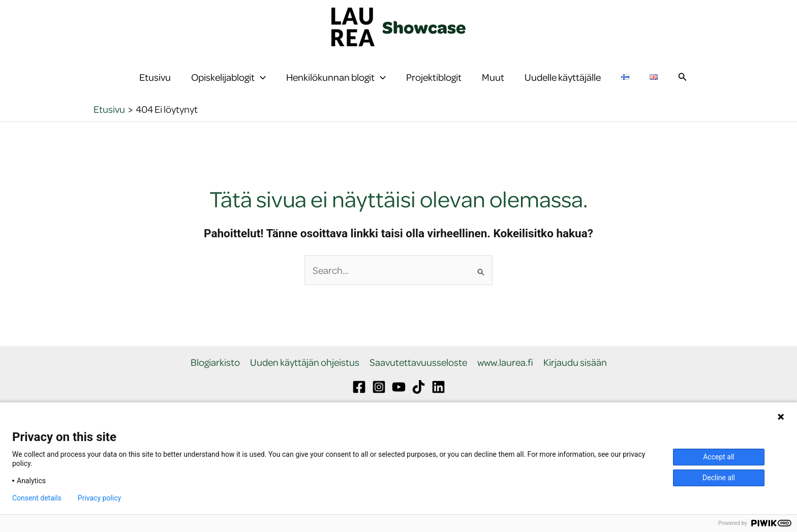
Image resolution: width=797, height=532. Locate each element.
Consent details (37, 498)
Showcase (424, 27)
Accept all (719, 457)
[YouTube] (399, 400)
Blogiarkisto (215, 376)
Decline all (719, 478)
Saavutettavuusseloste (418, 376)
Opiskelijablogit (228, 84)
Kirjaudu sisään (575, 376)
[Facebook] (359, 400)
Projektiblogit (434, 84)
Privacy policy (99, 498)
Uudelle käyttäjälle (563, 84)
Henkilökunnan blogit (336, 84)
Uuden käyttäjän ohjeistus (305, 376)
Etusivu (155, 84)
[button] (260, 84)
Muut (493, 84)
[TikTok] (419, 400)
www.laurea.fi (505, 376)
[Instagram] (379, 400)
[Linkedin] (438, 400)
